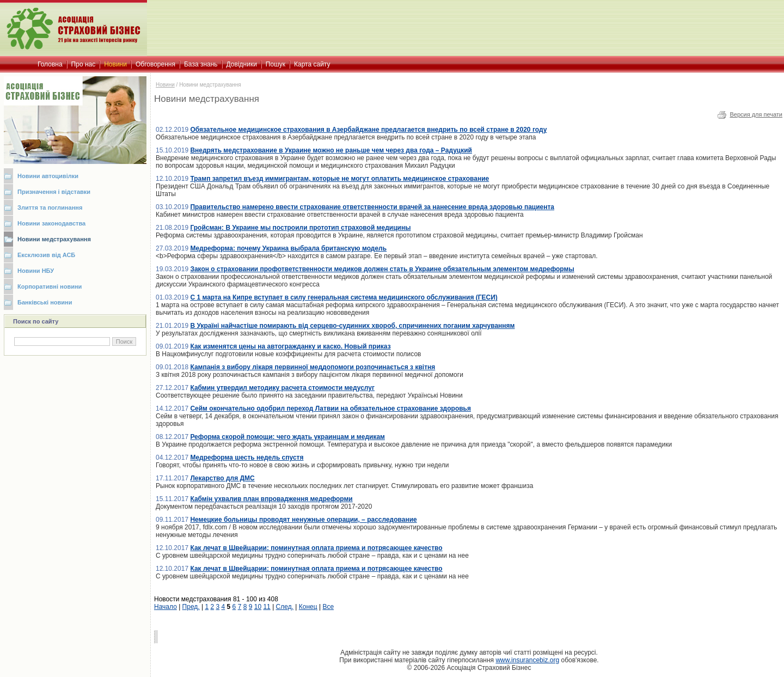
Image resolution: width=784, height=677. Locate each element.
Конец (308, 607)
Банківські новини (45, 302)
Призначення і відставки (54, 192)
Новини (165, 85)
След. (285, 607)
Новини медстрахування (54, 239)
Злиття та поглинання (50, 208)
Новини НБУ (36, 271)
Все (328, 607)
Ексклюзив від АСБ (46, 255)
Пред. (191, 607)
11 (267, 607)
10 (258, 607)
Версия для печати (756, 114)
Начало (166, 607)
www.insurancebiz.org (527, 660)
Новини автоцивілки (48, 176)
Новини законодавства (51, 223)
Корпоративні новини (50, 286)
